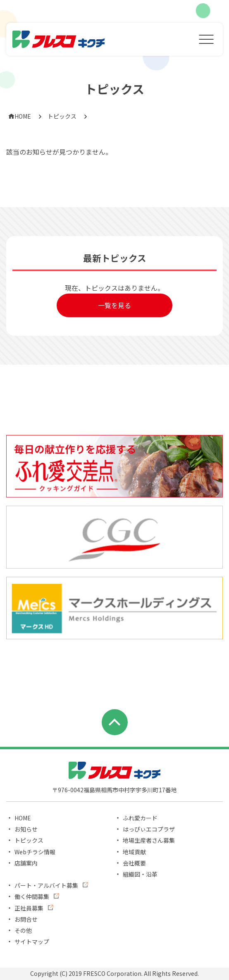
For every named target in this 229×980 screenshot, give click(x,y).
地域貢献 (134, 852)
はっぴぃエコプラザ (149, 829)
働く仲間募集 (32, 896)
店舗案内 (26, 863)
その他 (23, 930)
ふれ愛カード (140, 818)
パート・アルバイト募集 (46, 885)
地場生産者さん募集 (149, 840)
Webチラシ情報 (35, 852)
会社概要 (134, 863)
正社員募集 (29, 908)
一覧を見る (114, 305)
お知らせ (26, 829)
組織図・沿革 (140, 874)
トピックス (62, 116)
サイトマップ (32, 942)
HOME (20, 116)
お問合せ (26, 919)
